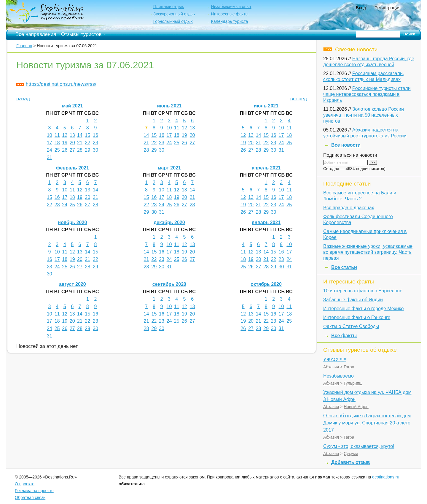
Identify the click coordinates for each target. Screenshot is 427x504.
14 (80, 135)
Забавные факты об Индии (353, 300)
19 (65, 143)
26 (65, 150)
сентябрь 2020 (169, 284)
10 (50, 135)
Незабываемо (338, 376)
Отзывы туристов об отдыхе (360, 350)
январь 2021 (266, 222)
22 (87, 143)
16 (95, 135)
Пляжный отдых (169, 7)
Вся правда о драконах (349, 208)
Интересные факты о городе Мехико (363, 309)
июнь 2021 (169, 106)
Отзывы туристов (81, 34)
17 (50, 143)
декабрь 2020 (169, 222)
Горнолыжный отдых (173, 21)
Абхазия (331, 367)
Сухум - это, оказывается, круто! (359, 446)
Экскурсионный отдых (175, 14)
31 (50, 157)
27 (72, 150)
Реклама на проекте (34, 491)
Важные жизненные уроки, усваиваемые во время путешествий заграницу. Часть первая (368, 252)
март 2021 (169, 168)
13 (72, 135)
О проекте (25, 484)
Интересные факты (230, 14)
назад (23, 99)
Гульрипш (353, 383)
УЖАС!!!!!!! (335, 360)
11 (57, 135)
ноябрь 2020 (72, 222)
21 (80, 143)
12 (65, 135)
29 (87, 150)
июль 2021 (266, 106)
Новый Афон (356, 407)
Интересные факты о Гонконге (357, 317)
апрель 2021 (266, 168)
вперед (299, 99)
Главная (24, 46)
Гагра (349, 367)
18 (57, 143)
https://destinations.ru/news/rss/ (61, 84)
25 (57, 150)
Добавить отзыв (351, 462)
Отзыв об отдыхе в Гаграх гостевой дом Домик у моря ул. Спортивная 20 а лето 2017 (367, 423)
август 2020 (73, 284)
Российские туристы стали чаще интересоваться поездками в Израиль (367, 94)
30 (95, 150)
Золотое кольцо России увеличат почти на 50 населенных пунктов (364, 115)
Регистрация (388, 8)
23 (95, 143)
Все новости (346, 145)
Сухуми (351, 454)
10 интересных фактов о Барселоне (363, 291)
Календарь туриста (230, 21)
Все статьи (344, 267)
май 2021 (72, 106)
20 (72, 143)
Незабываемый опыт (231, 7)
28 (80, 150)
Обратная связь (30, 497)
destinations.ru (386, 477)
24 (50, 150)
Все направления (36, 34)
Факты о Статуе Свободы (351, 326)
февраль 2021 (73, 168)
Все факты (344, 336)
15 (87, 135)
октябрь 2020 (266, 284)
